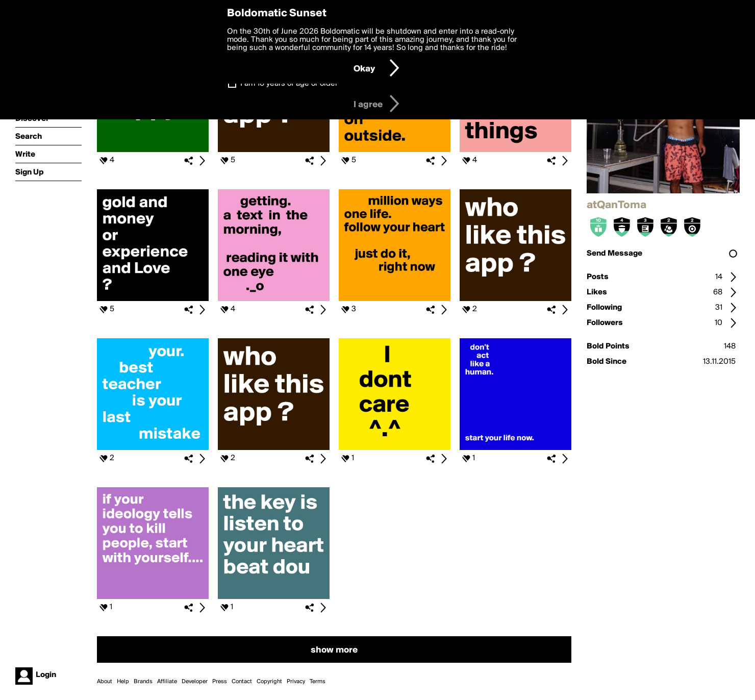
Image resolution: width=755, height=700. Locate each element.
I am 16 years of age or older (289, 84)
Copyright (269, 682)
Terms (318, 682)
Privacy (296, 682)
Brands (143, 682)
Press (220, 682)
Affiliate (167, 682)
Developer (195, 682)
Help (123, 682)
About (105, 682)
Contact (242, 682)
